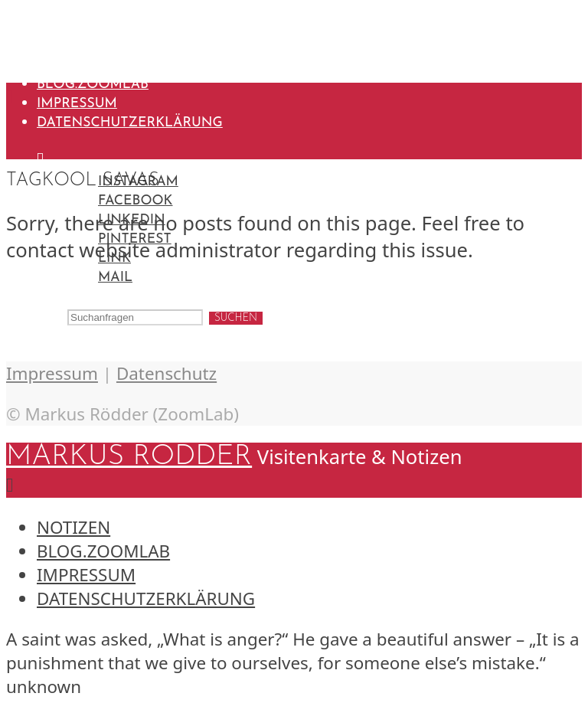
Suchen (236, 318)
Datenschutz (167, 373)
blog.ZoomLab (93, 85)
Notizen (69, 65)
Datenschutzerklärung (130, 123)
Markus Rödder (129, 20)
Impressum (77, 104)
